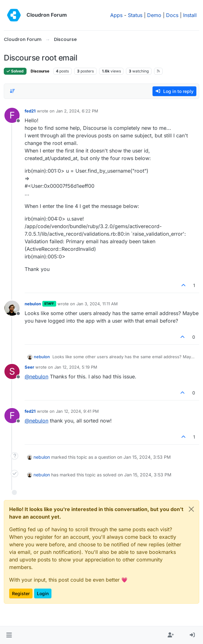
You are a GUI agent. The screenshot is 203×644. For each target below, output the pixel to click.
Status (135, 15)
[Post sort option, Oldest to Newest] (12, 91)
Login (43, 593)
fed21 (30, 111)
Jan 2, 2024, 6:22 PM (77, 111)
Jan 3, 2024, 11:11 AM (97, 304)
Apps (116, 15)
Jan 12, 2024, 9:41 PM (77, 411)
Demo (154, 15)
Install (190, 15)
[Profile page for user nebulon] (12, 308)
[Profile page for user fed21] (12, 115)
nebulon (33, 304)
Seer (29, 367)
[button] (9, 635)
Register (21, 593)
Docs (172, 15)
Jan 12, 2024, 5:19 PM (76, 367)
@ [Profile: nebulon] (36, 377)
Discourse (40, 71)
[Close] (191, 509)
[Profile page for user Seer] (12, 371)
